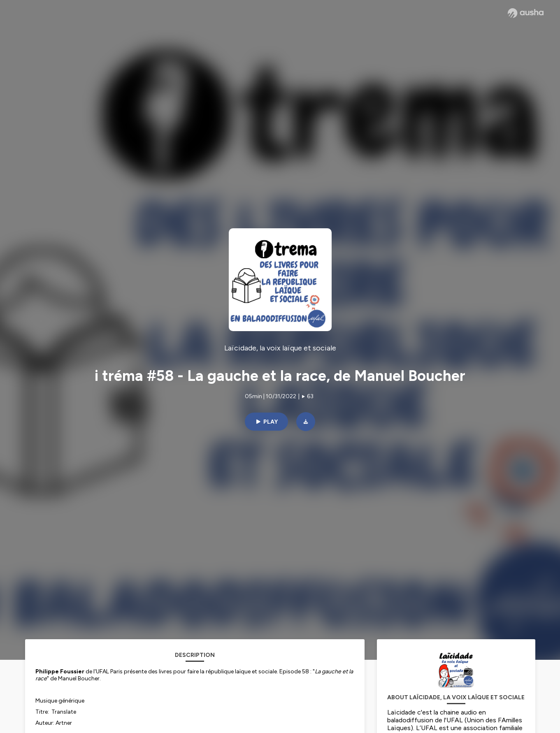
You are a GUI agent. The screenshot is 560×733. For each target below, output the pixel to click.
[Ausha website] (526, 13)
